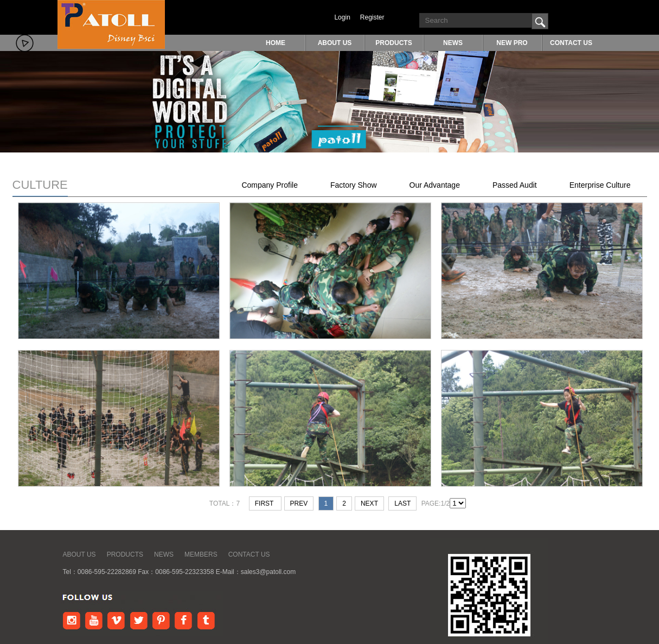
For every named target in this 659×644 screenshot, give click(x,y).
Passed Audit (515, 185)
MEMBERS (201, 554)
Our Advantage (435, 185)
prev (299, 503)
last (402, 503)
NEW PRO (512, 43)
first (265, 503)
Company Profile (270, 185)
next (369, 503)
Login (342, 17)
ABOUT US (335, 43)
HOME (276, 43)
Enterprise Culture (600, 185)
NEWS (453, 43)
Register (372, 17)
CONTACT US (571, 43)
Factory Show (354, 185)
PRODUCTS (394, 43)
